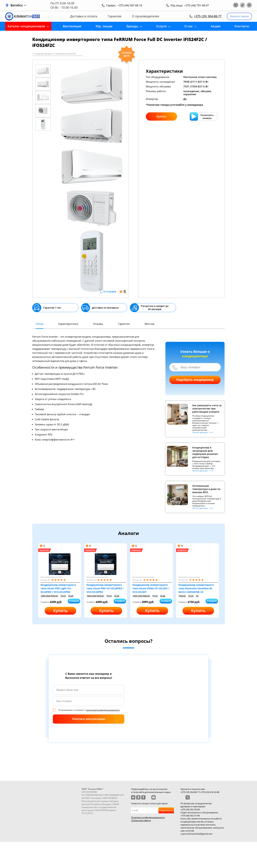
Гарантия (115, 16)
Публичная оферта (141, 820)
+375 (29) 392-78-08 (190, 809)
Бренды (132, 26)
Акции (216, 26)
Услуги (161, 26)
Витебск (18, 5)
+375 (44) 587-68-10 (130, 5)
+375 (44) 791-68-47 (197, 5)
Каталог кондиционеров (26, 26)
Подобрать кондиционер (195, 380)
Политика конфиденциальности (148, 817)
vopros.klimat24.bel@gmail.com (197, 834)
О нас (189, 26)
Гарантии (124, 324)
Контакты (242, 26)
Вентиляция (72, 26)
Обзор (40, 324)
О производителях (146, 16)
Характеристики (68, 324)
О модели (74, 601)
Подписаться (166, 810)
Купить (161, 116)
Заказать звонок (239, 16)
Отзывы (98, 324)
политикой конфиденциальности (103, 710)
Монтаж (150, 324)
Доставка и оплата (84, 16)
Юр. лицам (104, 26)
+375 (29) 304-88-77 (208, 16)
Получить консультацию (89, 719)
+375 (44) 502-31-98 (190, 816)
